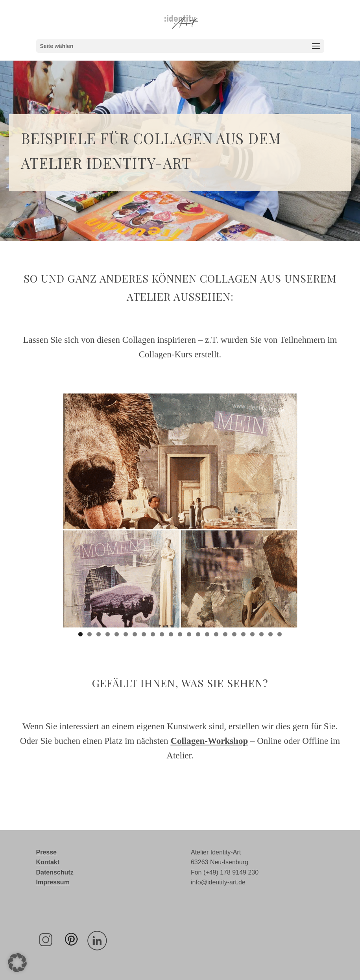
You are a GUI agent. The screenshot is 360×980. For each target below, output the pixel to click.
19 (243, 634)
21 (261, 634)
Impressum (53, 882)
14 (198, 634)
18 (234, 634)
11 (171, 634)
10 (162, 634)
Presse (47, 852)
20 (252, 634)
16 (216, 634)
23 (280, 634)
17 (225, 634)
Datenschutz (55, 872)
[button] (17, 963)
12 (180, 634)
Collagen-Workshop (209, 741)
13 (189, 634)
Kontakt (48, 862)
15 (207, 634)
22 (270, 634)
